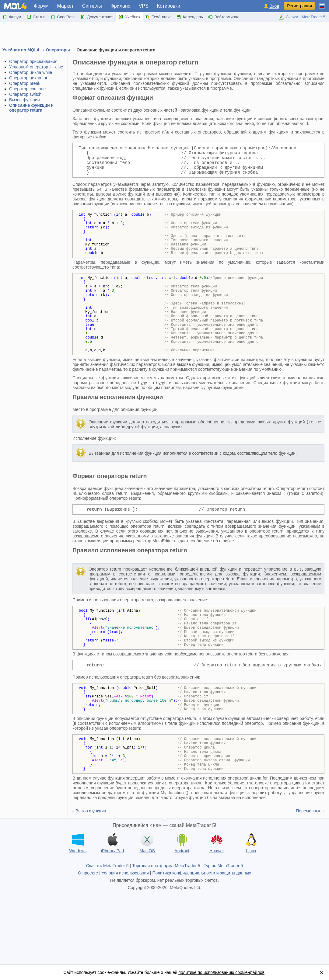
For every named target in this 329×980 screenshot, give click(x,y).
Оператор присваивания (33, 61)
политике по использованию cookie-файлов (221, 972)
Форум (41, 6)
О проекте (88, 927)
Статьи (36, 17)
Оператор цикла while (31, 72)
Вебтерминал (224, 17)
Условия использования (125, 927)
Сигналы (92, 6)
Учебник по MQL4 (21, 50)
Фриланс (120, 6)
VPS (144, 6)
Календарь (190, 17)
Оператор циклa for (28, 78)
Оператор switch (25, 94)
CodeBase (63, 17)
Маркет (65, 6)
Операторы (58, 50)
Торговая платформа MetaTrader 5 (166, 919)
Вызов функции (24, 100)
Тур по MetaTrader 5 (223, 919)
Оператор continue (27, 89)
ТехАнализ (158, 17)
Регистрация (299, 6)
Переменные (309, 865)
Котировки (169, 6)
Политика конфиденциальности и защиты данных (202, 927)
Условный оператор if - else (36, 67)
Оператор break (25, 83)
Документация (97, 17)
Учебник (129, 17)
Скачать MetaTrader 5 (302, 17)
